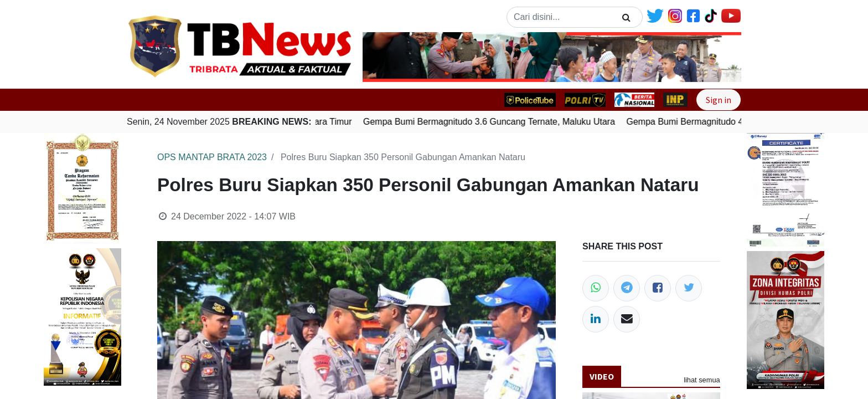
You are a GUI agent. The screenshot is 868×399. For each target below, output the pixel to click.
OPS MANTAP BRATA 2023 (212, 157)
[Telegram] (627, 288)
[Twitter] (689, 288)
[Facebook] (658, 288)
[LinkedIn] (596, 319)
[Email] (627, 319)
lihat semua (702, 380)
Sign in (719, 100)
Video (602, 376)
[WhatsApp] (596, 288)
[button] (391, 57)
